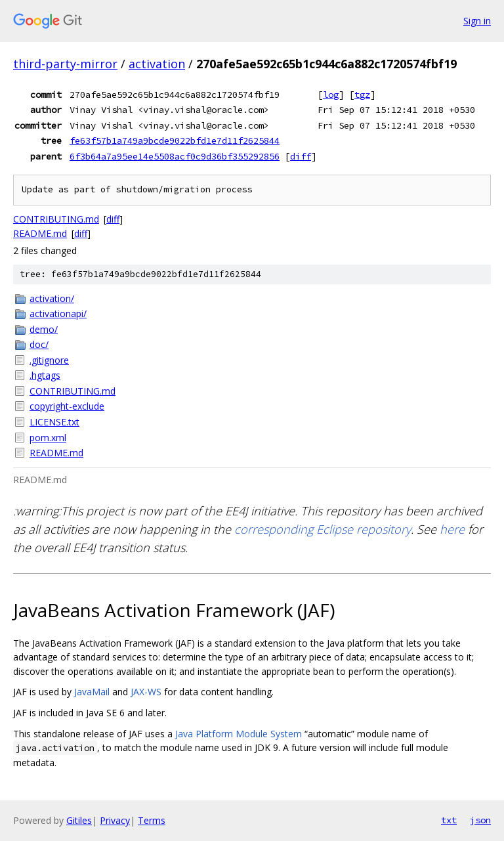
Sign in (477, 21)
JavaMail (92, 692)
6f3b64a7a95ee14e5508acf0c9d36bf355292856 (175, 156)
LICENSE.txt (54, 422)
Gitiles (79, 820)
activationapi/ (58, 313)
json (480, 820)
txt (449, 820)
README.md (40, 233)
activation (157, 64)
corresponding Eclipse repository (323, 529)
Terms (152, 820)
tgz (362, 95)
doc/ (39, 344)
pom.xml (48, 438)
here (452, 529)
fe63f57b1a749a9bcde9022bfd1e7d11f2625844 (175, 140)
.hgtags (45, 375)
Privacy (115, 820)
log (331, 95)
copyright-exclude (67, 406)
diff (301, 156)
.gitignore (49, 360)
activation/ (52, 298)
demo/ (44, 329)
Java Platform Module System (239, 734)
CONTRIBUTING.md (56, 219)
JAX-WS (146, 692)
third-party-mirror (65, 64)
